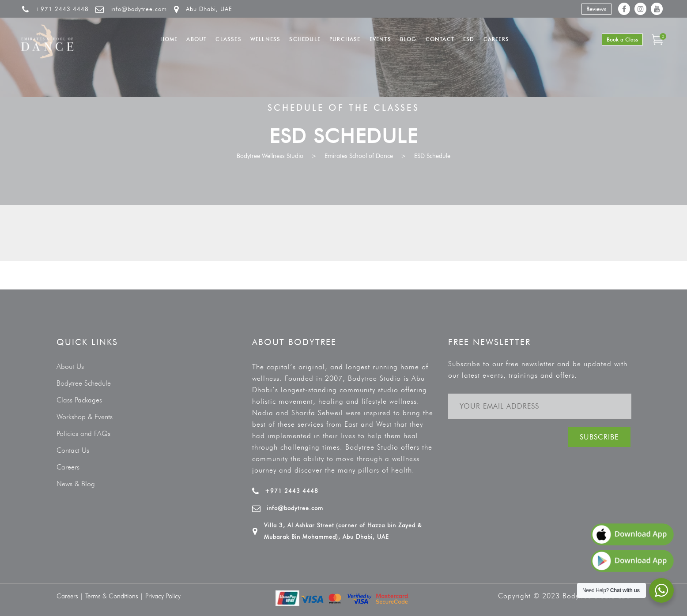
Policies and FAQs (83, 434)
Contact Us (73, 450)
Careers (68, 467)
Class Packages (79, 400)
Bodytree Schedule (84, 383)
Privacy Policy (163, 596)
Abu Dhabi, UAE (209, 9)
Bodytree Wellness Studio (270, 156)
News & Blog (76, 484)
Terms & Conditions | (115, 596)
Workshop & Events (85, 417)
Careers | (71, 596)
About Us (70, 366)
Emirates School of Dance (359, 156)
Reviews (596, 9)
